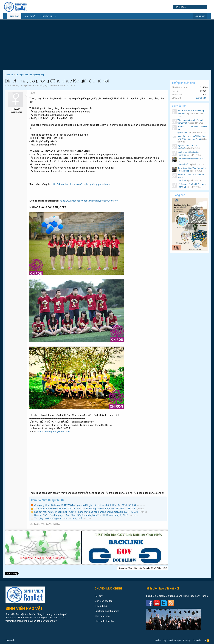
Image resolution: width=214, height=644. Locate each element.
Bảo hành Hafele (199, 596)
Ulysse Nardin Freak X (187, 145)
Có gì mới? (29, 16)
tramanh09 (182, 123)
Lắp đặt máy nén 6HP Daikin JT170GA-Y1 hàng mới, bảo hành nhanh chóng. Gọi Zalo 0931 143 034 (86, 512)
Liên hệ (157, 640)
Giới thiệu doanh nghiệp (107, 611)
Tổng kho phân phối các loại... (191, 120)
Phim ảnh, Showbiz (104, 621)
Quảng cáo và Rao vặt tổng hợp (34, 86)
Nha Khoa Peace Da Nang (189, 139)
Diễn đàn (14, 16)
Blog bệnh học (102, 616)
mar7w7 (181, 148)
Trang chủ (197, 640)
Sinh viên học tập (104, 601)
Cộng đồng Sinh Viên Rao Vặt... (192, 168)
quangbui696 (202, 98)
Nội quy (99, 596)
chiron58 (64, 86)
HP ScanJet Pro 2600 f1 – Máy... (192, 184)
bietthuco (182, 114)
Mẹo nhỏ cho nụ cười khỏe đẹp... (192, 136)
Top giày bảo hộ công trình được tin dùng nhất (58, 518)
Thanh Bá (182, 155)
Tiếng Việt (10, 640)
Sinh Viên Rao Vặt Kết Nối (163, 588)
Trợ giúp (187, 640)
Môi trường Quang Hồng (176, 596)
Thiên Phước (183, 164)
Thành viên (47, 16)
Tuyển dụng (101, 606)
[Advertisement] (107, 46)
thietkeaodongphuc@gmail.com (54, 432)
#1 (166, 93)
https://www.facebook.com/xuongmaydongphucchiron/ (89, 201)
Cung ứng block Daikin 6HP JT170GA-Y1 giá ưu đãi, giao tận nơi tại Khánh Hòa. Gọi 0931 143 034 (85, 505)
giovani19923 (184, 132)
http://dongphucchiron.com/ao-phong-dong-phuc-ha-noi (81, 184)
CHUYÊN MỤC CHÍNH (108, 588)
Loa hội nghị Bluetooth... (189, 152)
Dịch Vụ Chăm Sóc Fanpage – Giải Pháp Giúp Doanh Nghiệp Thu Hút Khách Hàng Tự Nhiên (82, 515)
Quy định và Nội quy (172, 640)
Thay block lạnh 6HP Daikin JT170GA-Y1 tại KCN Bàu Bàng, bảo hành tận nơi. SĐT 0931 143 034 (85, 509)
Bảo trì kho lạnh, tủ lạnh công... (191, 111)
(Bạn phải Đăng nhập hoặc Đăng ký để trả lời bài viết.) (143, 568)
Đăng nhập (200, 16)
